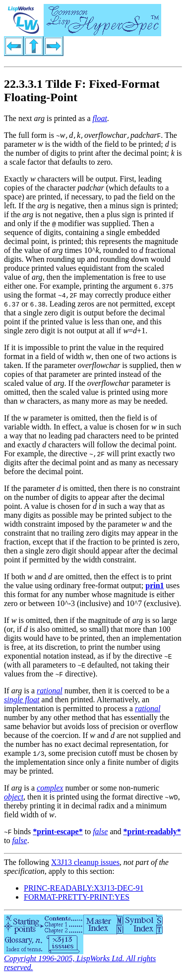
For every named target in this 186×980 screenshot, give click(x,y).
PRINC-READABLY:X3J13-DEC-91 (84, 888)
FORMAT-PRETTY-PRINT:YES (77, 897)
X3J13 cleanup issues (85, 862)
